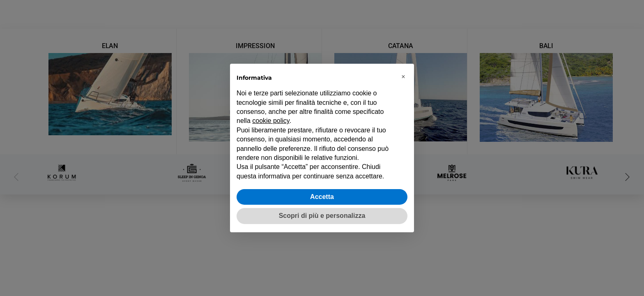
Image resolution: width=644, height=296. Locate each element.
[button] (403, 77)
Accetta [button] (322, 197)
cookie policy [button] (271, 121)
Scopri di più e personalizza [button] (322, 216)
